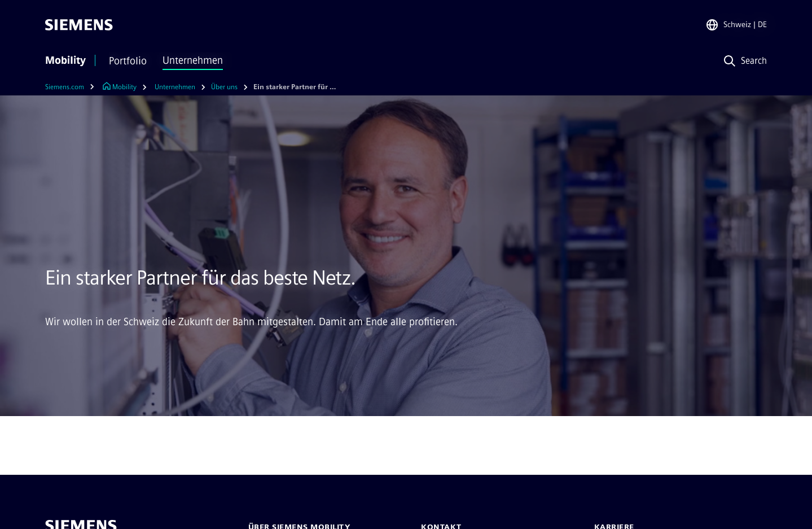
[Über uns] (224, 87)
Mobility (65, 60)
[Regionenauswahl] (736, 25)
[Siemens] (79, 25)
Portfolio (128, 61)
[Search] (743, 61)
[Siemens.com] (73, 87)
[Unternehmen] (175, 87)
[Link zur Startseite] (119, 87)
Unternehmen (193, 60)
